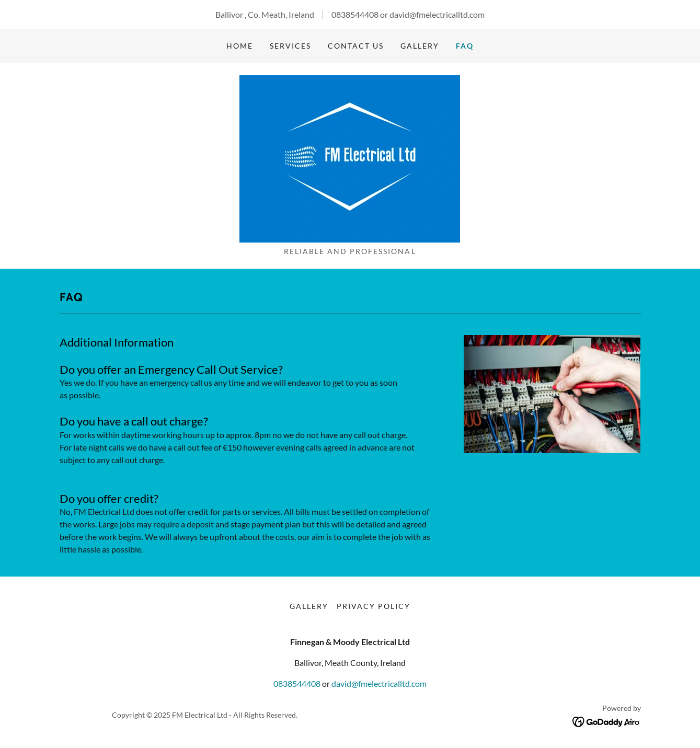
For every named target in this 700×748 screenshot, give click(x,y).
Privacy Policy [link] (374, 606)
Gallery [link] (420, 46)
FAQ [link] (465, 46)
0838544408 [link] (355, 14)
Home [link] (240, 46)
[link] (350, 158)
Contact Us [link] (356, 46)
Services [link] (290, 46)
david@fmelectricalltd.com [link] (437, 14)
